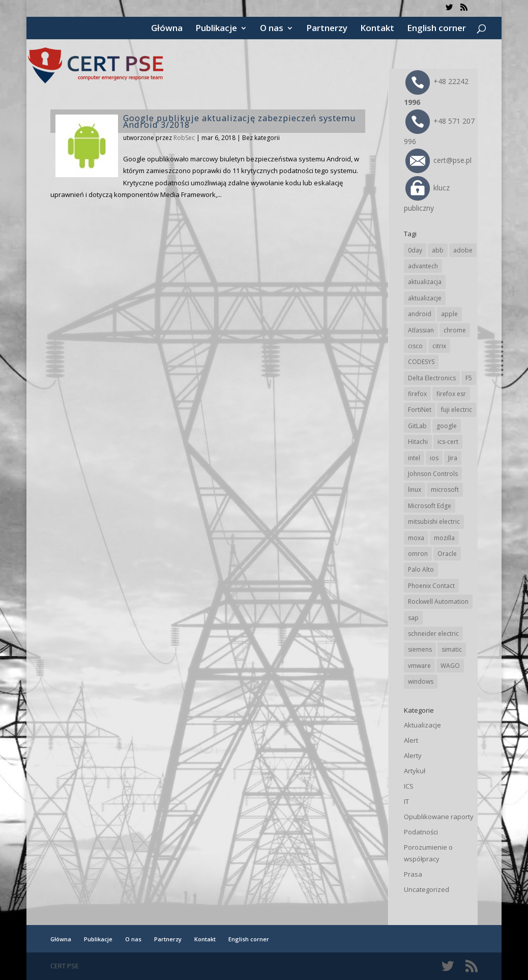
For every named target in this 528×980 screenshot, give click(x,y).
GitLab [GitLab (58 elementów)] (417, 426)
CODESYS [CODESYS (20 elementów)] (421, 362)
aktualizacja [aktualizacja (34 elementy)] (425, 282)
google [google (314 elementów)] (447, 426)
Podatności (421, 832)
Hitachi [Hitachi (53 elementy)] (418, 442)
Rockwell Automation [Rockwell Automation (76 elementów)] (438, 601)
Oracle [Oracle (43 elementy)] (447, 554)
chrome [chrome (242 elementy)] (455, 330)
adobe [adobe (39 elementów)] (463, 250)
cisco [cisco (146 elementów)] (415, 346)
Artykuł (415, 771)
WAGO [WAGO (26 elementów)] (450, 666)
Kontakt (377, 29)
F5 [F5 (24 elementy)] (469, 378)
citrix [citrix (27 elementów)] (439, 346)
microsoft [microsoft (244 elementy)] (445, 489)
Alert (411, 740)
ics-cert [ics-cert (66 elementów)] (448, 442)
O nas (272, 29)
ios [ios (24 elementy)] (434, 458)
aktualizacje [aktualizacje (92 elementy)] (425, 298)
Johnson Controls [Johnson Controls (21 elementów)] (433, 474)
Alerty (413, 755)
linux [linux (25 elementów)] (415, 489)
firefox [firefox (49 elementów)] (417, 394)
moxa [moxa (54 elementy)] (416, 538)
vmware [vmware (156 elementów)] (419, 666)
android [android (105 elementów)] (420, 314)
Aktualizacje (422, 725)
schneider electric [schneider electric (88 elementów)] (433, 634)
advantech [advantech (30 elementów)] (423, 266)
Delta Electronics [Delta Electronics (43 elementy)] (432, 378)
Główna (167, 29)
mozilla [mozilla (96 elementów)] (444, 538)
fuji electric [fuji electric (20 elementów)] (457, 410)
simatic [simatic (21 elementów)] (452, 649)
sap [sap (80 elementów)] (413, 618)
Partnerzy (327, 29)
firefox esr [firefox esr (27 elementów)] (451, 394)
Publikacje (216, 29)
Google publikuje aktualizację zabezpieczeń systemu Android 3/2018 (240, 121)
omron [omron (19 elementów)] (418, 554)
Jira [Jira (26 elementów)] (453, 458)
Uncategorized (427, 889)
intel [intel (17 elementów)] (414, 458)
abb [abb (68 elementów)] (438, 250)
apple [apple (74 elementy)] (449, 314)
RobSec (184, 138)
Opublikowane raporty (439, 817)
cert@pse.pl (438, 160)
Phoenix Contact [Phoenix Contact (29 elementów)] (431, 586)
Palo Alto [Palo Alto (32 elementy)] (421, 569)
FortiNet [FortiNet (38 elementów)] (420, 410)
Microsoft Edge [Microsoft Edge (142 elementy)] (430, 506)
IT (406, 801)
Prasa (413, 874)
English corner (436, 29)
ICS (409, 786)
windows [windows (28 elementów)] (421, 681)
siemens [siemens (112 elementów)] (420, 649)
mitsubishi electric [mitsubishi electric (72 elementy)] (434, 522)
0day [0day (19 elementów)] (415, 250)
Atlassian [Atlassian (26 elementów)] (421, 330)
